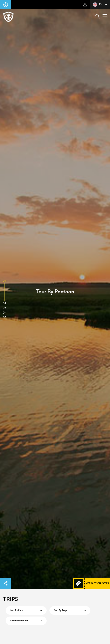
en (98, 5)
